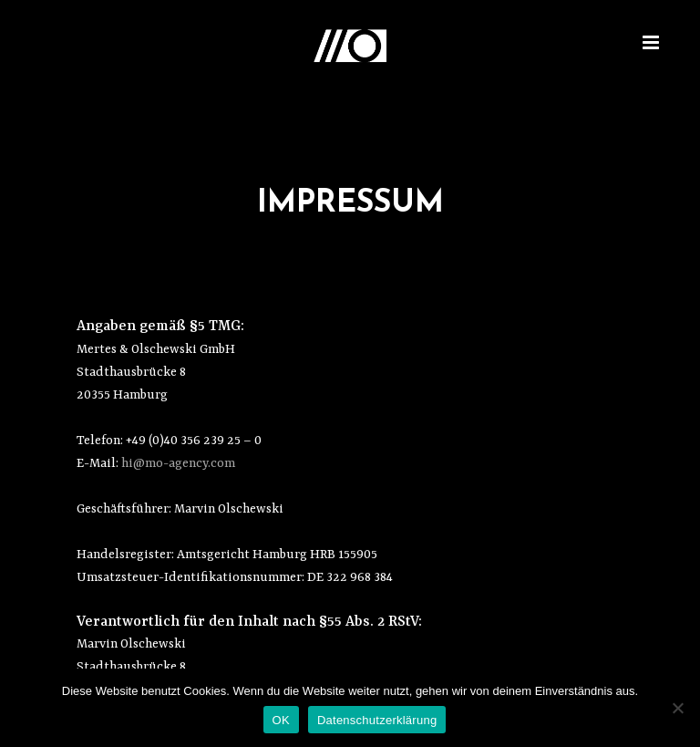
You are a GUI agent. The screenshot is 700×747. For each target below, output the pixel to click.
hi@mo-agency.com (178, 463)
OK (281, 720)
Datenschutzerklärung (377, 720)
